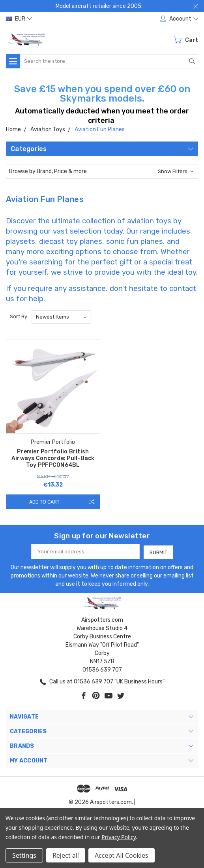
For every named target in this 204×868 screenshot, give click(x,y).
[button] (102, 171)
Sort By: (19, 316)
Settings (24, 855)
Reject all (66, 855)
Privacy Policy (119, 837)
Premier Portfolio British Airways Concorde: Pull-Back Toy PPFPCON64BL (53, 458)
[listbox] (61, 317)
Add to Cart (44, 501)
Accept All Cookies (122, 855)
